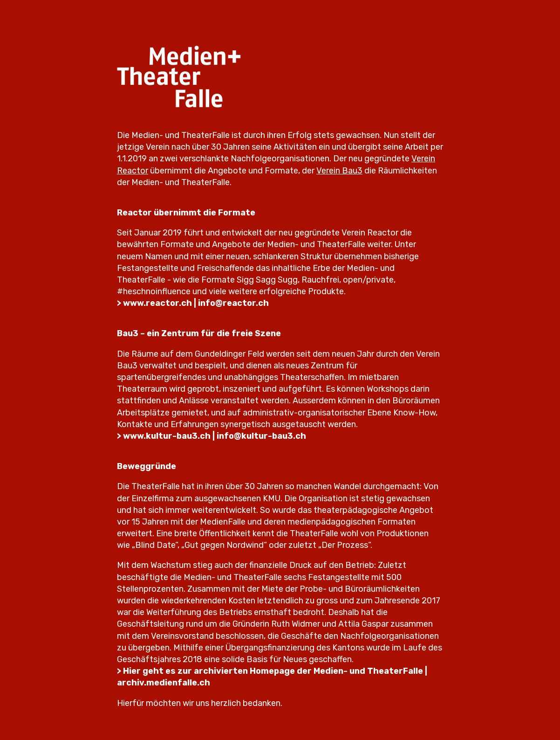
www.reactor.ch (157, 303)
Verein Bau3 (339, 171)
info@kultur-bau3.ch (261, 436)
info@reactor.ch (233, 303)
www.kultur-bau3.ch (167, 436)
